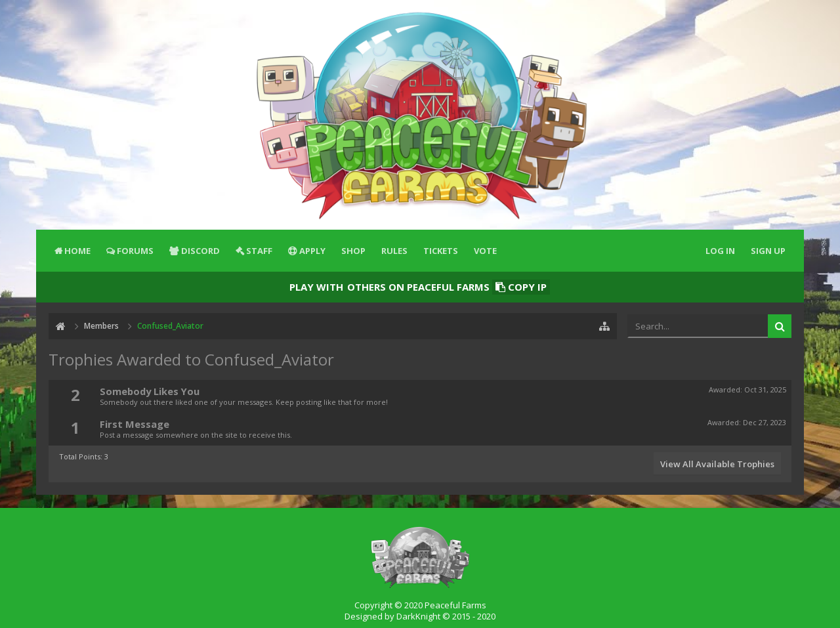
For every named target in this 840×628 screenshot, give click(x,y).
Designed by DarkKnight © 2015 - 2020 (420, 616)
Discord (200, 251)
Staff (259, 251)
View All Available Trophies (717, 464)
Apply (312, 251)
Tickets (441, 251)
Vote (485, 251)
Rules (394, 251)
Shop (353, 251)
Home (77, 251)
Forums (135, 251)
